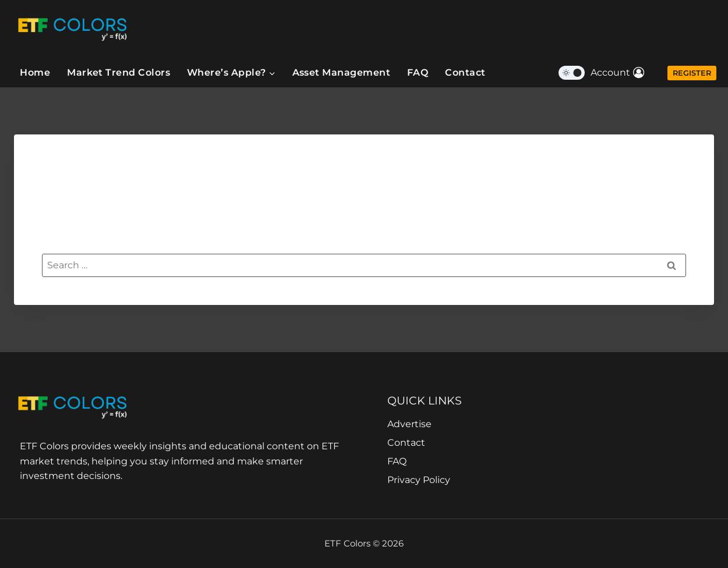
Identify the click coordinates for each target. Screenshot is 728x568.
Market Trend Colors (119, 72)
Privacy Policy (419, 480)
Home (35, 72)
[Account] (617, 73)
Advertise (409, 424)
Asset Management (342, 72)
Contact (465, 72)
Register (692, 73)
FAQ (418, 72)
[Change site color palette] (572, 73)
